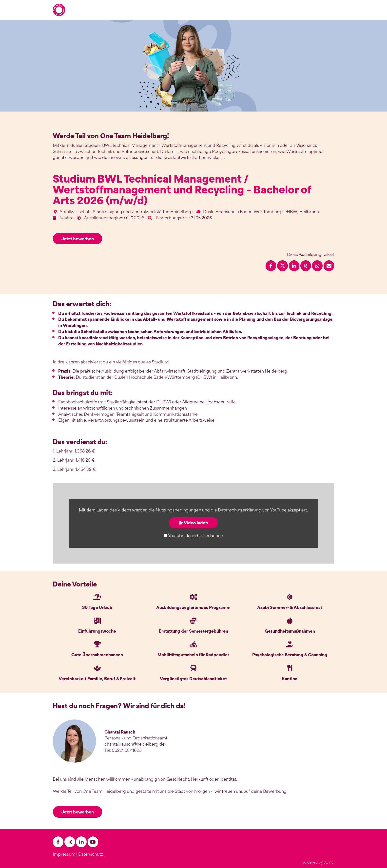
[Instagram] (70, 841)
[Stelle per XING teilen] (306, 265)
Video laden (194, 522)
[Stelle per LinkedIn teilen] (294, 265)
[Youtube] (93, 841)
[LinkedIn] (81, 841)
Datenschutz (91, 853)
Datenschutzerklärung (240, 509)
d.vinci (329, 861)
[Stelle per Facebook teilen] (271, 265)
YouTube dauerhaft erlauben (196, 535)
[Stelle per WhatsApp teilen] (317, 265)
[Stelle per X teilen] (282, 265)
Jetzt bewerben (78, 239)
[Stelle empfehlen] (329, 265)
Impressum (65, 853)
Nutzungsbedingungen (178, 509)
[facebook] (58, 841)
